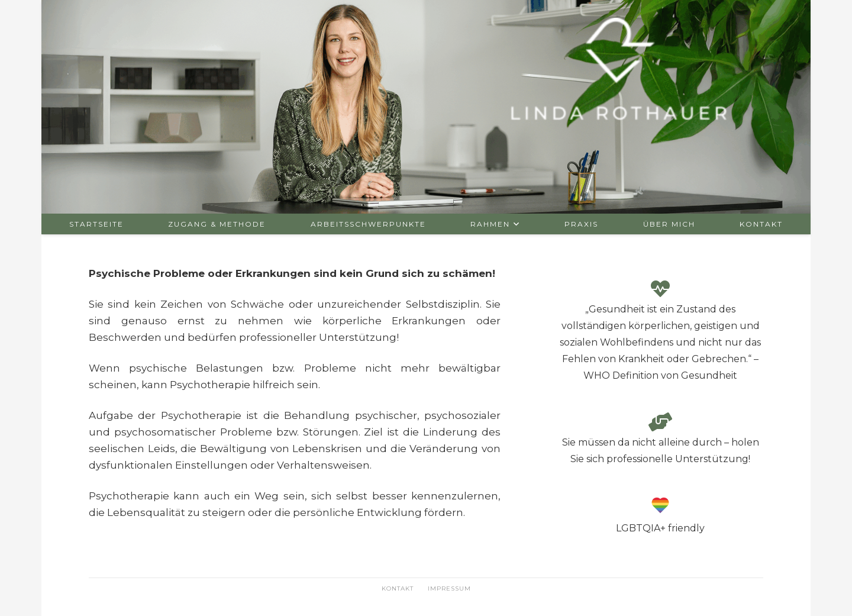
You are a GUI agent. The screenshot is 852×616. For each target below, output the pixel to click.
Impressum (449, 588)
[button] (515, 224)
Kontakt (398, 588)
